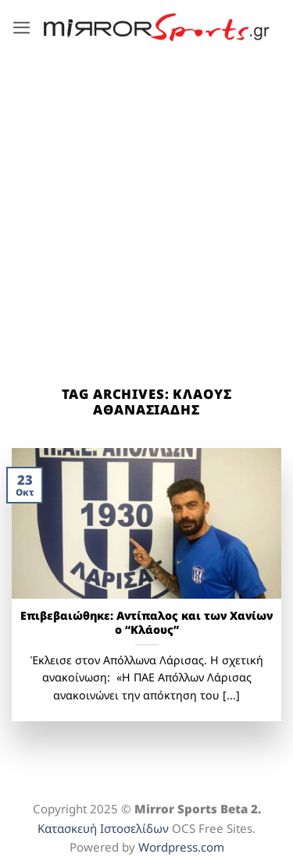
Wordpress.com (181, 847)
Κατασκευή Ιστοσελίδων (103, 828)
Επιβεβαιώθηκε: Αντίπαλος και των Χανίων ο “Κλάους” (146, 623)
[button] (22, 28)
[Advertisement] (146, 209)
